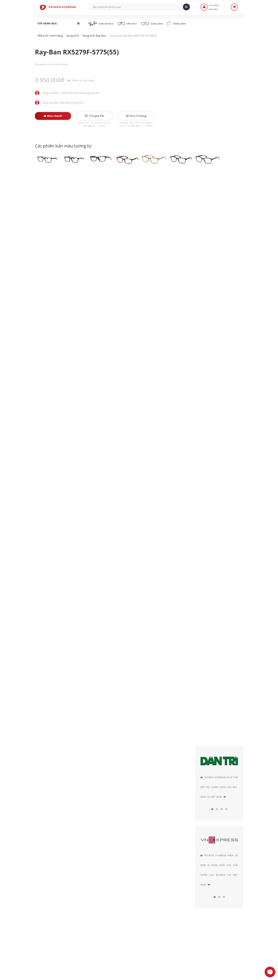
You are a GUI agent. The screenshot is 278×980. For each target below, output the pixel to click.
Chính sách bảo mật (191, 899)
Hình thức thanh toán (121, 909)
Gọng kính (154, 23)
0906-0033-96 (52, 938)
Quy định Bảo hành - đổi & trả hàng (129, 914)
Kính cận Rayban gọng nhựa (160, 498)
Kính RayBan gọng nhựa (118, 498)
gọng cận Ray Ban (61, 278)
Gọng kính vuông (50, 508)
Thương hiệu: (56, 64)
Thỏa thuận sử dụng (191, 904)
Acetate (219, 192)
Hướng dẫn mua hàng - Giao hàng (128, 904)
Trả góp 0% (94, 116)
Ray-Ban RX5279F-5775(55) (61, 183)
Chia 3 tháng (136, 116)
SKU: (37, 64)
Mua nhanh (53, 116)
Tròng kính (180, 23)
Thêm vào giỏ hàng (81, 80)
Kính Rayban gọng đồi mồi (77, 498)
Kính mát (128, 23)
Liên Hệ (112, 899)
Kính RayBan (101, 24)
